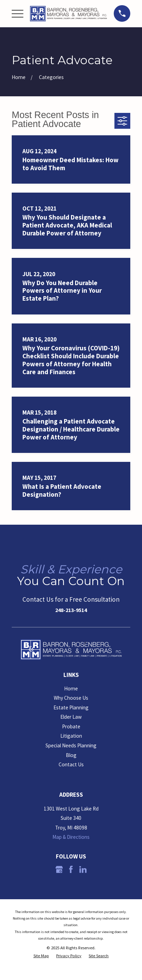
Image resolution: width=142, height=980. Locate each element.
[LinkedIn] (83, 869)
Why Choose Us (71, 698)
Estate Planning (71, 707)
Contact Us (71, 764)
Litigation (71, 736)
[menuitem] (41, 956)
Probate (71, 726)
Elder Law (71, 717)
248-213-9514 (71, 610)
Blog (71, 755)
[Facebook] (71, 869)
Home (71, 688)
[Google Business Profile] (59, 869)
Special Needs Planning (71, 745)
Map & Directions (71, 837)
